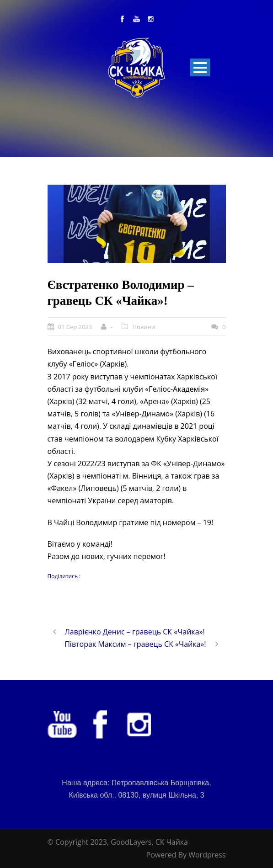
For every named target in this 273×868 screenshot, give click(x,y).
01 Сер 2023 (75, 327)
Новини (144, 327)
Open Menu (200, 67)
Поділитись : (64, 576)
